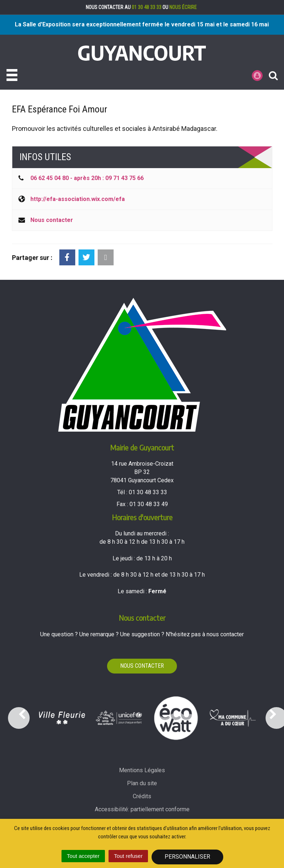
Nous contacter (52, 220)
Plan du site (142, 783)
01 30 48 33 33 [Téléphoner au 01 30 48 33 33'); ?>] (148, 492)
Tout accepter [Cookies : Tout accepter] (83, 856)
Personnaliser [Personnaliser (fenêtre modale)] (187, 857)
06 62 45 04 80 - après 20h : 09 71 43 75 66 (87, 178)
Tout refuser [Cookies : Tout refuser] (128, 856)
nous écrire (183, 7)
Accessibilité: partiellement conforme (142, 809)
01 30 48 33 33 (147, 7)
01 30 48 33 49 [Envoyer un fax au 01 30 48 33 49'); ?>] (149, 504)
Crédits (142, 796)
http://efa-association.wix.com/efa (78, 199)
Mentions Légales (142, 770)
